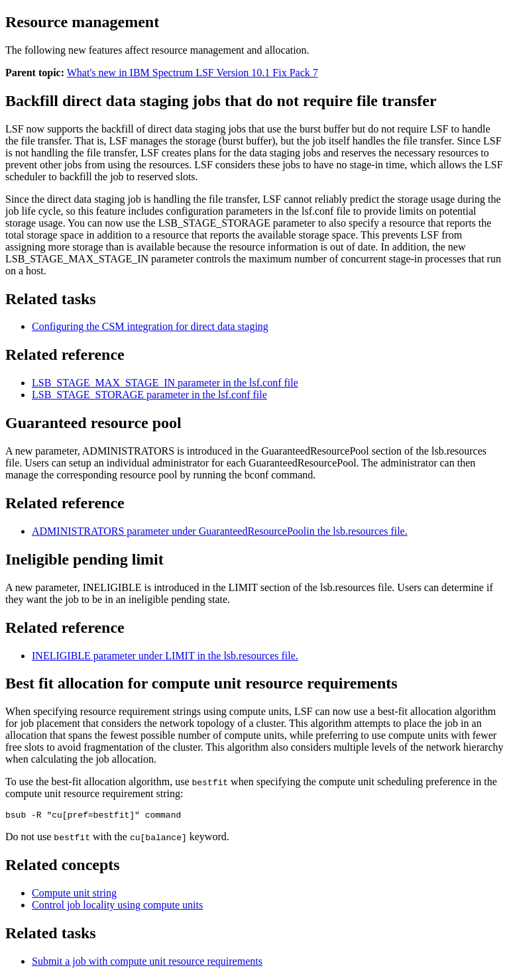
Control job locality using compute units (117, 907)
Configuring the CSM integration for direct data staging (150, 326)
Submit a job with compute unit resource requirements (147, 963)
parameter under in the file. (220, 531)
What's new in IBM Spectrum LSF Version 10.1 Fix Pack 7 (193, 73)
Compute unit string (74, 895)
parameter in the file (165, 383)
